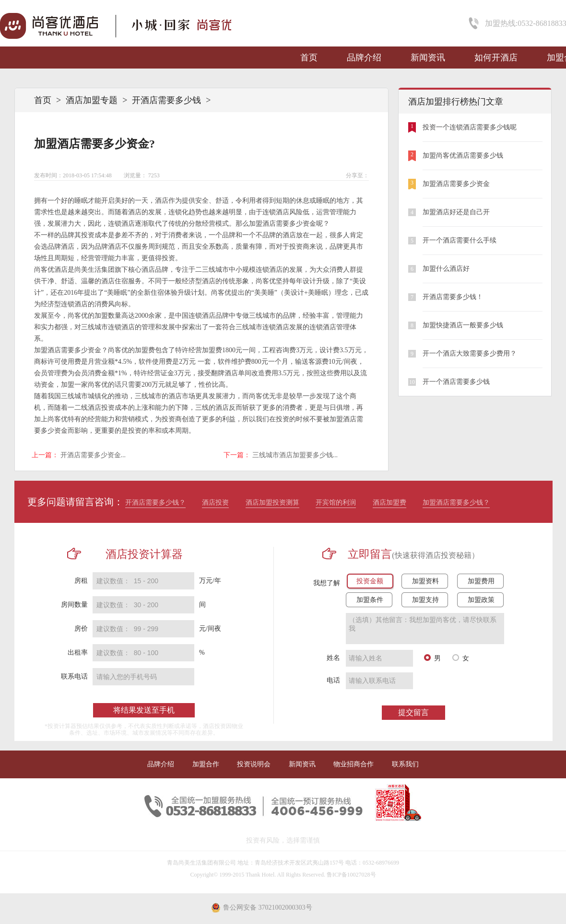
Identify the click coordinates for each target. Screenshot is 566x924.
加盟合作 (206, 764)
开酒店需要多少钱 (166, 100)
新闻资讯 (428, 58)
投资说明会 (254, 764)
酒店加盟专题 (92, 100)
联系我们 (405, 764)
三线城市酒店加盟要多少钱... (295, 455)
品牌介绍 (364, 58)
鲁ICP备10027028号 (351, 875)
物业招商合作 (354, 764)
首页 (309, 58)
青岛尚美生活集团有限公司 (201, 863)
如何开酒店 (496, 58)
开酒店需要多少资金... (93, 455)
